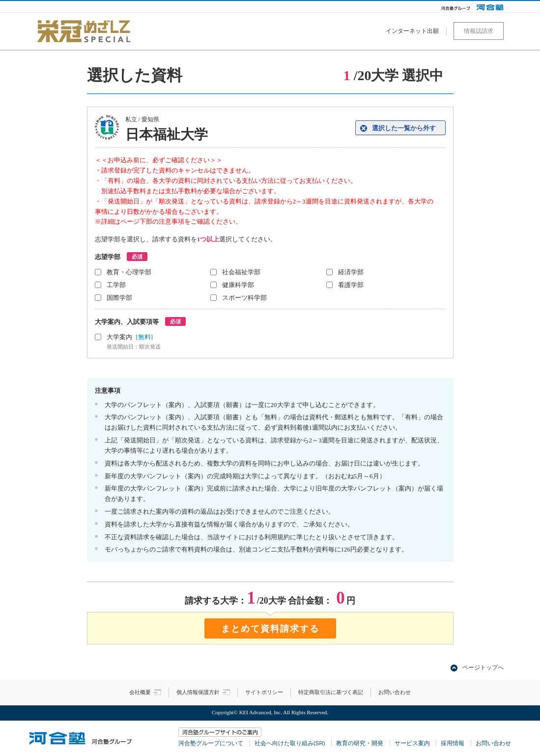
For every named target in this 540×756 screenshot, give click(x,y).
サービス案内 (412, 743)
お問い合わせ (395, 692)
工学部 (116, 285)
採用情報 (453, 743)
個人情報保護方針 (203, 692)
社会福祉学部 (241, 272)
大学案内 (188, 342)
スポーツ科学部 (244, 298)
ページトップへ (483, 668)
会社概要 (145, 692)
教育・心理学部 (129, 272)
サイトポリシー (264, 692)
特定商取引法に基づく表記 (331, 692)
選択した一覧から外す (404, 128)
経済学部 (351, 272)
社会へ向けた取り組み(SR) (290, 743)
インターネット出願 (412, 31)
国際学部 (119, 298)
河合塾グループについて (211, 743)
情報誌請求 (479, 31)
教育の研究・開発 (360, 743)
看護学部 (351, 285)
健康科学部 (238, 285)
